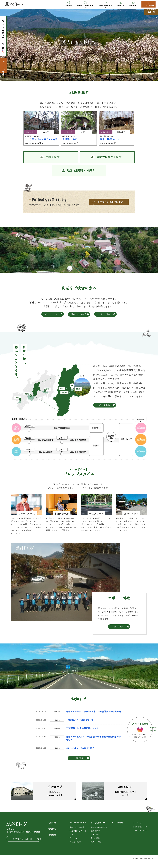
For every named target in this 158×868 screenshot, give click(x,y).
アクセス (73, 844)
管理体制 (121, 5)
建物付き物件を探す (99, 833)
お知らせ (69, 5)
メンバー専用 (148, 5)
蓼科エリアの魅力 (79, 314)
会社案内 (133, 5)
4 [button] (80, 78)
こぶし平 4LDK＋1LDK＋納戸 (41, 139)
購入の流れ (105, 314)
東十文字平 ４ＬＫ (110, 139)
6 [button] (85, 78)
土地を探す (95, 837)
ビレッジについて (53, 314)
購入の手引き (96, 847)
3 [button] (78, 78)
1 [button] (73, 78)
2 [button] (75, 78)
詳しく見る (105, 405)
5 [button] (83, 78)
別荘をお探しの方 (105, 5)
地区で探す (95, 840)
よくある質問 (75, 847)
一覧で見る (79, 758)
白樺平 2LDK (70, 139)
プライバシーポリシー (141, 836)
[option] (79, 42)
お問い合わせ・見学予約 (22, 845)
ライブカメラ (3, 31)
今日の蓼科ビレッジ (140, 833)
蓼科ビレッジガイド (85, 5)
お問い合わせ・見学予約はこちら (111, 202)
